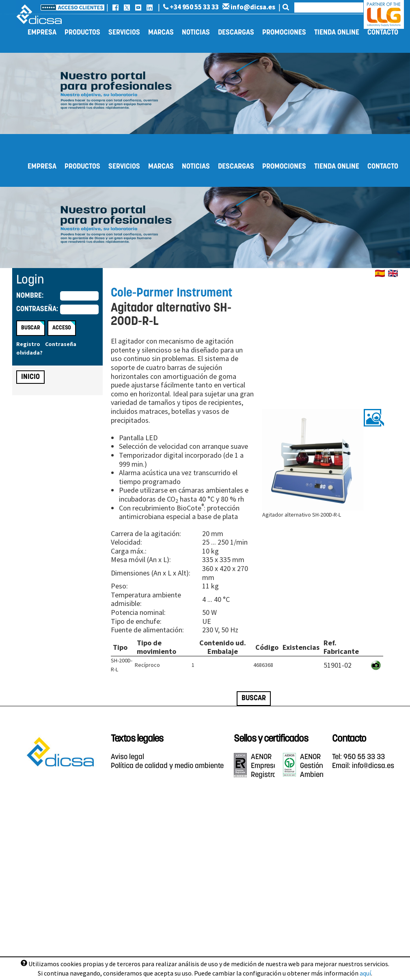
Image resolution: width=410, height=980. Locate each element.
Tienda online (337, 33)
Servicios (124, 33)
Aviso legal (127, 757)
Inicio (30, 377)
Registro (28, 344)
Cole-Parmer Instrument (172, 293)
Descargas (236, 33)
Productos (82, 33)
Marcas (161, 33)
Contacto (383, 33)
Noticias (196, 33)
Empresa (42, 33)
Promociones (284, 33)
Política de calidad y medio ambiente (167, 766)
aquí (365, 973)
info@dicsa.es (249, 7)
